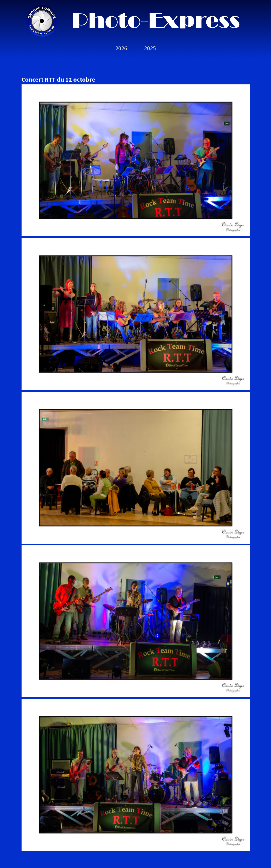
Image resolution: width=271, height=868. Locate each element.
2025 (150, 48)
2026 (121, 48)
